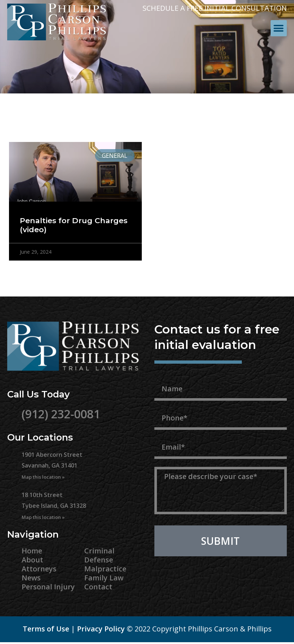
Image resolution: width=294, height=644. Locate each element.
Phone (166, 405)
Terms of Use (46, 629)
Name (165, 376)
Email (165, 434)
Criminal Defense (99, 555)
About (32, 560)
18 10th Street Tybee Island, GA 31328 (54, 506)
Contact (98, 587)
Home (32, 551)
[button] (279, 28)
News (31, 578)
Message (171, 463)
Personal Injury (48, 587)
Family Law (104, 578)
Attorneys (39, 569)
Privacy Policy (101, 629)
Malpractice (105, 569)
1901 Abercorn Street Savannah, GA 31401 (52, 465)
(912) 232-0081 (61, 414)
